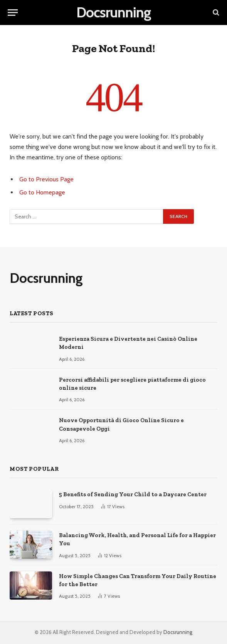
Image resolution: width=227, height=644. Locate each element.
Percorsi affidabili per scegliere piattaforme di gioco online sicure (132, 384)
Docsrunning (178, 632)
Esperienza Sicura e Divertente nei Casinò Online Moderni (128, 343)
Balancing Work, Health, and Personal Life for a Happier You (137, 539)
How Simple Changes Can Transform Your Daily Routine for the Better (138, 580)
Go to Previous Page (46, 179)
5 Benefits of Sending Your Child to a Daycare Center (133, 494)
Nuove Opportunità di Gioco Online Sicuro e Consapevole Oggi (121, 424)
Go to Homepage (42, 192)
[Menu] (13, 13)
